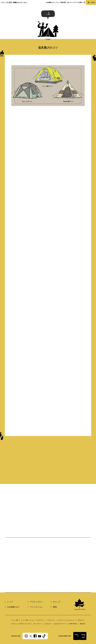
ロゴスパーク (51, 609)
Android (84, 624)
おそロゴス (48, 613)
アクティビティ (32, 591)
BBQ (48, 595)
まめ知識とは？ (50, 2)
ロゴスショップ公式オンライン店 (21, 613)
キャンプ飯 (15, 609)
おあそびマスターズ (60, 613)
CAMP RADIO (73, 613)
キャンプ (49, 591)
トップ (9, 591)
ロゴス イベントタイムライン (66, 609)
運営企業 (82, 613)
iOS (73, 624)
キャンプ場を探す (62, 2)
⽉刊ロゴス (81, 609)
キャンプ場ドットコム (27, 609)
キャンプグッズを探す (77, 2)
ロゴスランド (41, 609)
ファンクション (32, 595)
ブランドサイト (37, 613)
